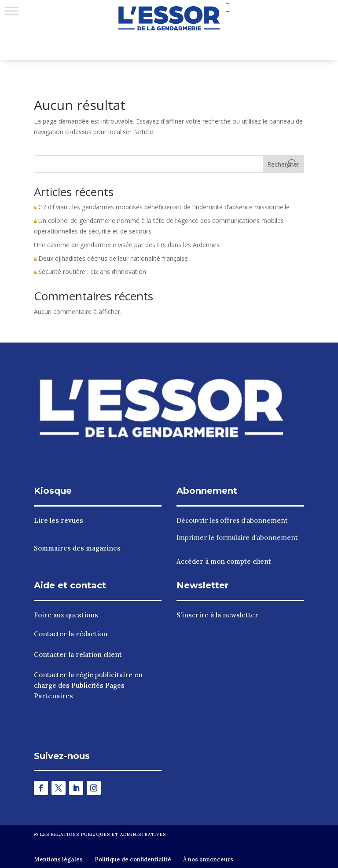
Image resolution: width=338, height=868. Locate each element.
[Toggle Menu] (11, 11)
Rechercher (283, 164)
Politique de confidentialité (133, 859)
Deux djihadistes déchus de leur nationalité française (111, 258)
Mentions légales (58, 859)
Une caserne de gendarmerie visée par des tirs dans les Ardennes (127, 245)
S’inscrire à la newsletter (217, 615)
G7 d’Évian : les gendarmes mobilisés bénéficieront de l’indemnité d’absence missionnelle (162, 207)
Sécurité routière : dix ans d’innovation (90, 272)
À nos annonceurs (208, 859)
